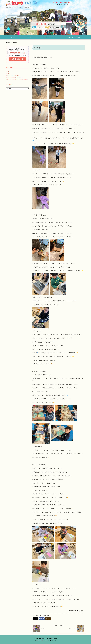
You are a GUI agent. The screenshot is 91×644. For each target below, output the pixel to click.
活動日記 (15, 43)
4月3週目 (8, 71)
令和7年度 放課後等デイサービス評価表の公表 (17, 79)
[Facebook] (42, 619)
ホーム (9, 43)
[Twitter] (35, 619)
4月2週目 (8, 73)
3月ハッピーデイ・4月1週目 (12, 75)
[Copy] (48, 619)
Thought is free (53, 641)
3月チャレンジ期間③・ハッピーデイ (14, 77)
